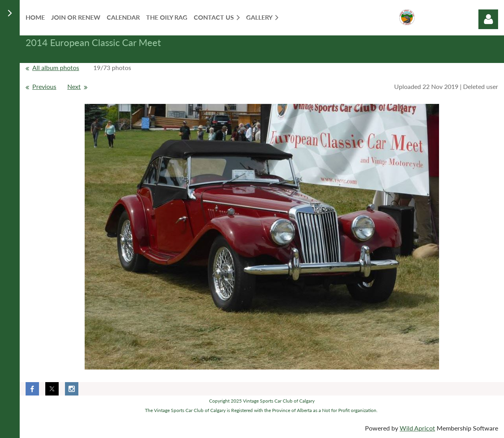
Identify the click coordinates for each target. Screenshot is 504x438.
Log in (488, 19)
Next (74, 86)
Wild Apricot (417, 428)
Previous (44, 86)
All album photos (56, 67)
